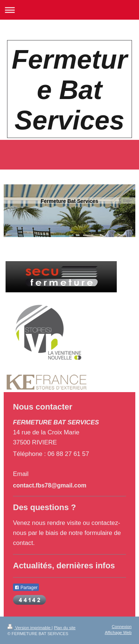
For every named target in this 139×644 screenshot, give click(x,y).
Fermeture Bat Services (69, 90)
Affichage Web (118, 632)
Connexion (122, 627)
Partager (26, 588)
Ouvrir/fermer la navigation (69, 10)
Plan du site (64, 628)
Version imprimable (29, 628)
